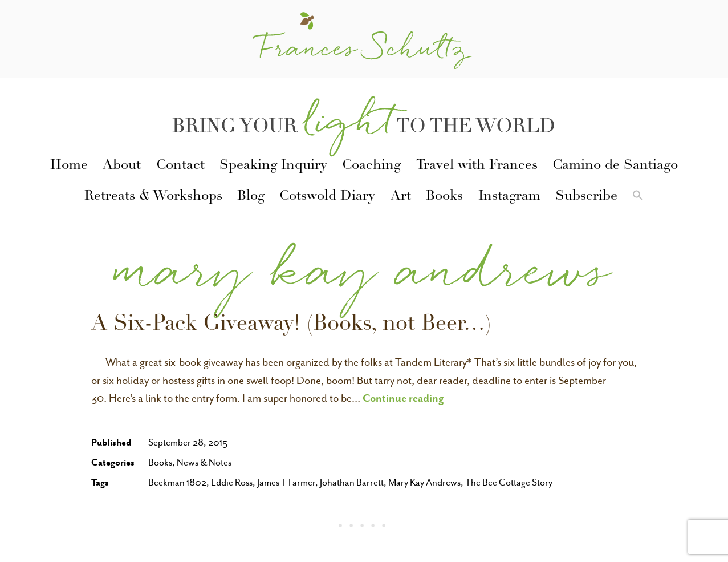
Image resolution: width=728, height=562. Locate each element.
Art (401, 197)
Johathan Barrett (352, 482)
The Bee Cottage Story (509, 482)
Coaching (371, 166)
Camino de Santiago (615, 166)
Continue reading (403, 398)
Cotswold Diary (327, 197)
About (122, 166)
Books (444, 197)
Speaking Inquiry (273, 166)
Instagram (509, 197)
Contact (180, 166)
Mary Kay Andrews (424, 482)
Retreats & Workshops (153, 197)
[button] (638, 197)
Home (69, 166)
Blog (251, 197)
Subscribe (586, 197)
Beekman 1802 (177, 482)
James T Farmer (286, 482)
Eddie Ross (232, 482)
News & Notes (204, 462)
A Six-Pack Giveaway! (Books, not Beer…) (291, 325)
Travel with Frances (477, 166)
